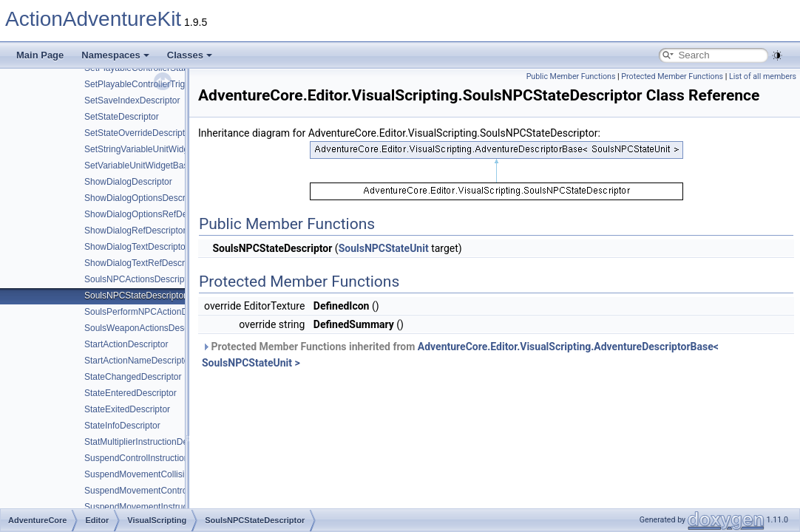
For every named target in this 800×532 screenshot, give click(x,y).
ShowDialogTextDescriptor (136, 247)
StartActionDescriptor (126, 344)
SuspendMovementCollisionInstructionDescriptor (180, 474)
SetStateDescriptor (122, 117)
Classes (190, 55)
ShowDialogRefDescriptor (135, 231)
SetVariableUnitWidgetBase (139, 166)
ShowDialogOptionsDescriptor (143, 198)
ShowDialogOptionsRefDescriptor (150, 214)
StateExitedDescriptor (127, 409)
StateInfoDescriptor (122, 426)
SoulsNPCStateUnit (384, 248)
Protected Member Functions (672, 76)
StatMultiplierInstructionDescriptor (150, 442)
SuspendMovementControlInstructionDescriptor (177, 491)
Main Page (40, 55)
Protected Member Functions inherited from (460, 355)
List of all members (763, 76)
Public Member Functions (571, 76)
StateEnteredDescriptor (130, 393)
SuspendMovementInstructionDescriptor (163, 507)
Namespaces (115, 55)
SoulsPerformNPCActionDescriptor (153, 312)
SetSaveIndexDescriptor (132, 100)
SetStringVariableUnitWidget (140, 149)
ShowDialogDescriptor (128, 182)
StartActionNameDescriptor (138, 361)
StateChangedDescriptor (133, 377)
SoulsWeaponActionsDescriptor (147, 328)
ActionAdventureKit (93, 19)
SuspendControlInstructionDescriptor (157, 458)
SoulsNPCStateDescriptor (135, 296)
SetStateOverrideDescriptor (139, 133)
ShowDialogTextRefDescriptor (143, 263)
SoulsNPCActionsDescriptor (139, 279)
